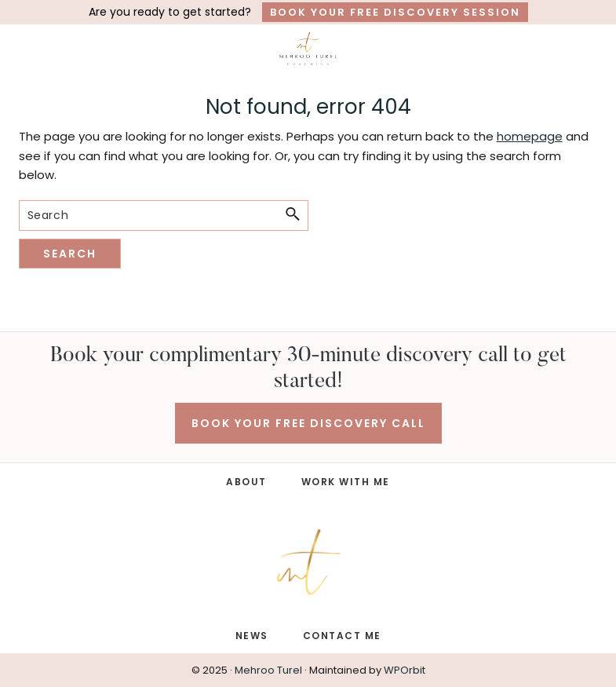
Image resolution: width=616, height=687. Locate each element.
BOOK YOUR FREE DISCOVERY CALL (308, 423)
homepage (530, 136)
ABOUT (246, 482)
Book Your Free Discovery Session (395, 12)
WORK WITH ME (346, 482)
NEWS (252, 636)
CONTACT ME (342, 636)
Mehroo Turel (268, 670)
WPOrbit (405, 670)
